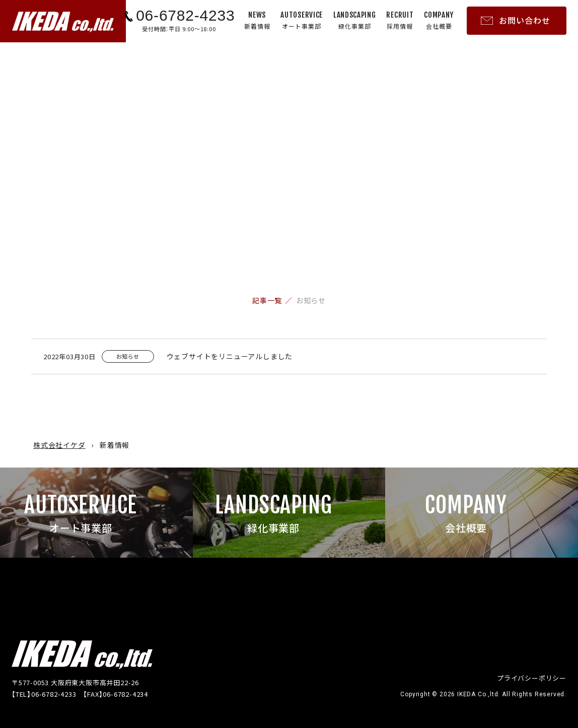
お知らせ (311, 300)
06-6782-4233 (185, 15)
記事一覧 (267, 300)
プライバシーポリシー (532, 678)
